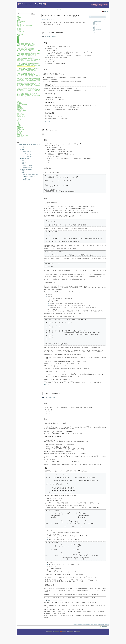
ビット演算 (19, 113)
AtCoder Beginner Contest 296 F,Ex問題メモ (26, 57)
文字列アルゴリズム (21, 117)
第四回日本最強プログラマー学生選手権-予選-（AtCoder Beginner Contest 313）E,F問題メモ (36, 81)
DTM (18, 18)
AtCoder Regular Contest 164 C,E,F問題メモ (26, 77)
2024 (18, 98)
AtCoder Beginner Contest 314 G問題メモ (26, 82)
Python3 (47, 121)
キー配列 (19, 29)
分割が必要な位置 (27, 166)
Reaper (19, 19)
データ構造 (19, 103)
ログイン (106, 11)
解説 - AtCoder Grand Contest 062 (56, 600)
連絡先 (19, 140)
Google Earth (20, 127)
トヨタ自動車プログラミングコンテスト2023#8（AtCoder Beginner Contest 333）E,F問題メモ (37, 96)
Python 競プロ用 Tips (22, 111)
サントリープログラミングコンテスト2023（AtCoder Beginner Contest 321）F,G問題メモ (36, 86)
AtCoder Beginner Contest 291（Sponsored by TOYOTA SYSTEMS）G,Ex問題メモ (34, 53)
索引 (40, 9)
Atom (18, 122)
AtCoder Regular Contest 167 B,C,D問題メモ (26, 88)
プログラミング (20, 32)
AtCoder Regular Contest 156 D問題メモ (25, 50)
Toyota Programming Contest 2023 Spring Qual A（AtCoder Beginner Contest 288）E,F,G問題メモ (37, 47)
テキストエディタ (21, 137)
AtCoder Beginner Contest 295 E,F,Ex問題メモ (27, 56)
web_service (20, 139)
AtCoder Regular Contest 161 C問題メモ (25, 69)
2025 (18, 99)
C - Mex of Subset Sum (26, 169)
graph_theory (20, 108)
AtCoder (19, 35)
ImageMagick (20, 134)
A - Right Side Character (26, 146)
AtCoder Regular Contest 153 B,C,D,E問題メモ (27, 45)
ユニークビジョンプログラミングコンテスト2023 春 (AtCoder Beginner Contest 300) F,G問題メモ (37, 62)
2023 (43, 9)
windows (19, 133)
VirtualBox (19, 132)
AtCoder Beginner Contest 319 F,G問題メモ (26, 84)
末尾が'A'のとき (27, 151)
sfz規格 (19, 20)
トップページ (23, 9)
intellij (18, 128)
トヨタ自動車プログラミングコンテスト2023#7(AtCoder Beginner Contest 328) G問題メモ (36, 89)
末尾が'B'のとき (27, 153)
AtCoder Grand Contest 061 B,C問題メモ (26, 48)
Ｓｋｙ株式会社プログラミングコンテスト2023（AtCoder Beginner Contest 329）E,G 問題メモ (37, 91)
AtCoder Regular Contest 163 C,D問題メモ (26, 74)
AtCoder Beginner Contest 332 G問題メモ (26, 94)
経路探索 (19, 112)
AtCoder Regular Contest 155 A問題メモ (25, 46)
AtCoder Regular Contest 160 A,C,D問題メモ (26, 64)
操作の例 (24, 162)
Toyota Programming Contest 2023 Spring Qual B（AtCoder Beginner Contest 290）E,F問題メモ (37, 51)
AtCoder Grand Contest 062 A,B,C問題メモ (32, 4)
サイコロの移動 (20, 114)
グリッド (19, 116)
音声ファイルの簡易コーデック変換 (24, 26)
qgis (18, 130)
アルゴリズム (29, 9)
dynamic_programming (22, 105)
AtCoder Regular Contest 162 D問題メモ (25, 73)
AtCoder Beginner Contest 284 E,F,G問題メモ (26, 43)
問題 (23, 148)
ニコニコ (19, 31)
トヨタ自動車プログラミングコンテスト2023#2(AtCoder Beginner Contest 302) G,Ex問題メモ (36, 66)
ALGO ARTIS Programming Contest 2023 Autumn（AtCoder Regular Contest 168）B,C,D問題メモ (37, 92)
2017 (18, 36)
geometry (19, 107)
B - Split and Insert (25, 158)
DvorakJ (19, 125)
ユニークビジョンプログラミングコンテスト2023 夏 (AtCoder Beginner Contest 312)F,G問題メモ (37, 79)
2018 (18, 37)
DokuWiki (19, 17)
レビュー (19, 118)
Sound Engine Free (21, 22)
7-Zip (18, 120)
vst (18, 24)
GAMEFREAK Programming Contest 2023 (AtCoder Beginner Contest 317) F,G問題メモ (35, 83)
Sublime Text (20, 131)
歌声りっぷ (19, 28)
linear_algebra (20, 109)
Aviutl (18, 123)
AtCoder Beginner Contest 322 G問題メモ (26, 87)
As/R (18, 121)
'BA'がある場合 (28, 155)
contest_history (36, 9)
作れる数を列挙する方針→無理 (31, 175)
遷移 (26, 178)
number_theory (20, 110)
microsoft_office (21, 129)
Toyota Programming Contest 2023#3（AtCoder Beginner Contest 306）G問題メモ (34, 72)
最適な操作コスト (27, 167)
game (18, 106)
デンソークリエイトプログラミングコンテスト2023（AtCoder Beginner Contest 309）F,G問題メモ (37, 76)
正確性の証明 (26, 180)
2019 (18, 38)
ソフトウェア (20, 119)
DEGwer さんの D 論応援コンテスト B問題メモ (27, 93)
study (18, 138)
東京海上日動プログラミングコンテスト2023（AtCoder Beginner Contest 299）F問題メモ (36, 61)
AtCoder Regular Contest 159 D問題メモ (25, 58)
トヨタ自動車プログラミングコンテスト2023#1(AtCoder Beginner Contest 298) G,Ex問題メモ (36, 59)
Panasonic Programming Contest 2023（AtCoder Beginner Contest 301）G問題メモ (34, 63)
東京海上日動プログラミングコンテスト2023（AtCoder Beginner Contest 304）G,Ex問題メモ (36, 71)
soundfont (19, 23)
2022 (18, 41)
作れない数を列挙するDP (29, 176)
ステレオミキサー (21, 27)
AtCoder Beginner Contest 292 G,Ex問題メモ (26, 55)
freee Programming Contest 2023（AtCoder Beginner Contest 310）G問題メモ (33, 78)
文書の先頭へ (105, 627)
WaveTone (19, 25)
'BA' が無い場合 (28, 157)
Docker (19, 124)
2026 (18, 100)
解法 (23, 150)
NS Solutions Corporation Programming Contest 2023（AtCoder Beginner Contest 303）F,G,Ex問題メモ (38, 68)
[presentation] (57, 46)
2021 (18, 40)
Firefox (19, 126)
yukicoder (19, 102)
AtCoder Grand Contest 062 (50, 20)
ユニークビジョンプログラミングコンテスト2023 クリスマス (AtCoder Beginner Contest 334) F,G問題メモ (39, 97)
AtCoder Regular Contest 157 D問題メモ (25, 52)
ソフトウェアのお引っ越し (23, 136)
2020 (18, 39)
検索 (33, 14)
